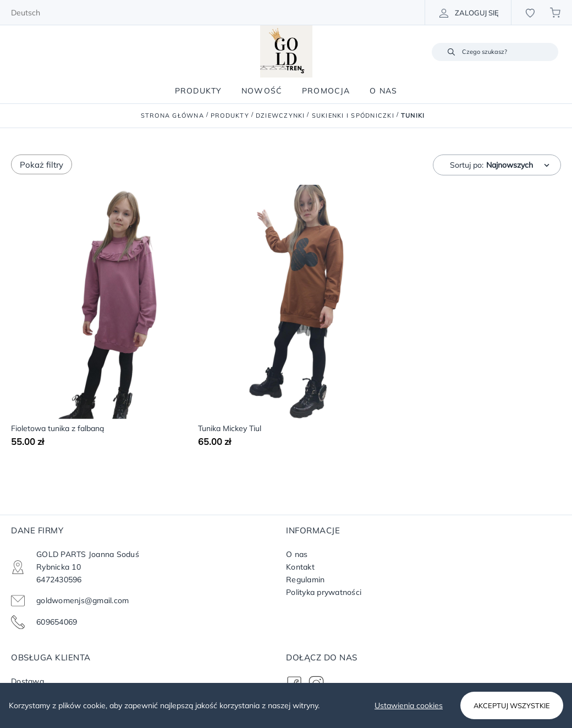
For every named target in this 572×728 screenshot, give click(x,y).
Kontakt (300, 567)
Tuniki (413, 115)
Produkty (230, 115)
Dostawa (28, 681)
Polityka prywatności (324, 592)
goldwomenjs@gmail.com (82, 600)
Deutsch (26, 13)
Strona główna (172, 115)
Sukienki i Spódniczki (353, 115)
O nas (297, 554)
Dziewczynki (280, 115)
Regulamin (305, 580)
